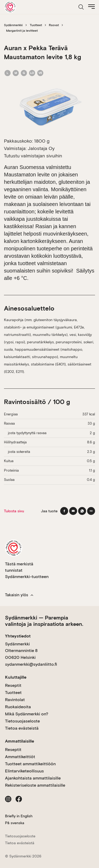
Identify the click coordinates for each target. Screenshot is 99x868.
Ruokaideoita (18, 707)
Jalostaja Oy (41, 148)
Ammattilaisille (20, 741)
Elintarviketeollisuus (24, 771)
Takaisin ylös (19, 595)
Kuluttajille (16, 677)
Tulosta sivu (14, 511)
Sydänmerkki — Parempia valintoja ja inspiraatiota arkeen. (44, 621)
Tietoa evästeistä (22, 728)
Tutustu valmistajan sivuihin (33, 156)
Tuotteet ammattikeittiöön (30, 764)
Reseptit (13, 685)
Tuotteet (36, 25)
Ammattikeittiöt (20, 757)
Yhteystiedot (18, 636)
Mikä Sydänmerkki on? (27, 714)
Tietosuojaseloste (22, 721)
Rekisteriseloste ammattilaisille (35, 785)
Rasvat (54, 25)
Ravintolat (15, 700)
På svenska (15, 823)
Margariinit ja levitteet (22, 31)
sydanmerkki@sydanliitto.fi (31, 664)
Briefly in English (19, 816)
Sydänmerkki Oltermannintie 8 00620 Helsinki (21, 651)
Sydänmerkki (13, 25)
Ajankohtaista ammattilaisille (33, 778)
